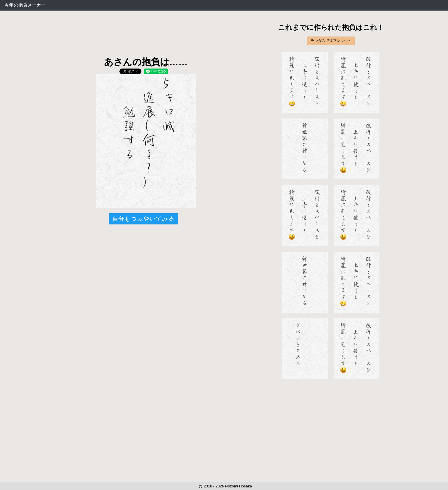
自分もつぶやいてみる (143, 219)
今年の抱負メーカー (25, 5)
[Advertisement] (146, 37)
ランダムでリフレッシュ (331, 41)
